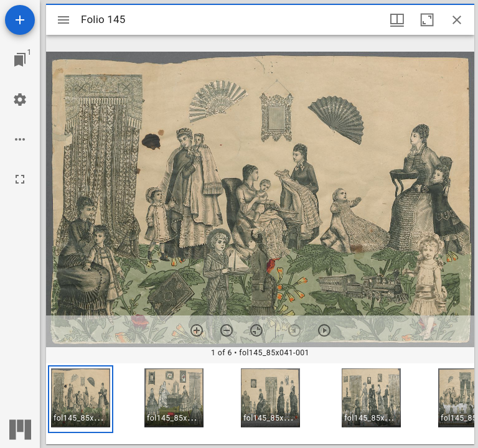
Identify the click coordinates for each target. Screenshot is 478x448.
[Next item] (324, 330)
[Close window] (457, 20)
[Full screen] (20, 179)
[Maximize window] (427, 20)
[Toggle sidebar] (63, 20)
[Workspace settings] (20, 100)
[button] (81, 399)
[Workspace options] (20, 139)
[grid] (260, 404)
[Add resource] (20, 20)
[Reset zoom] (256, 330)
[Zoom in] (197, 330)
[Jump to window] (20, 60)
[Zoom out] (227, 330)
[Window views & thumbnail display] (397, 20)
